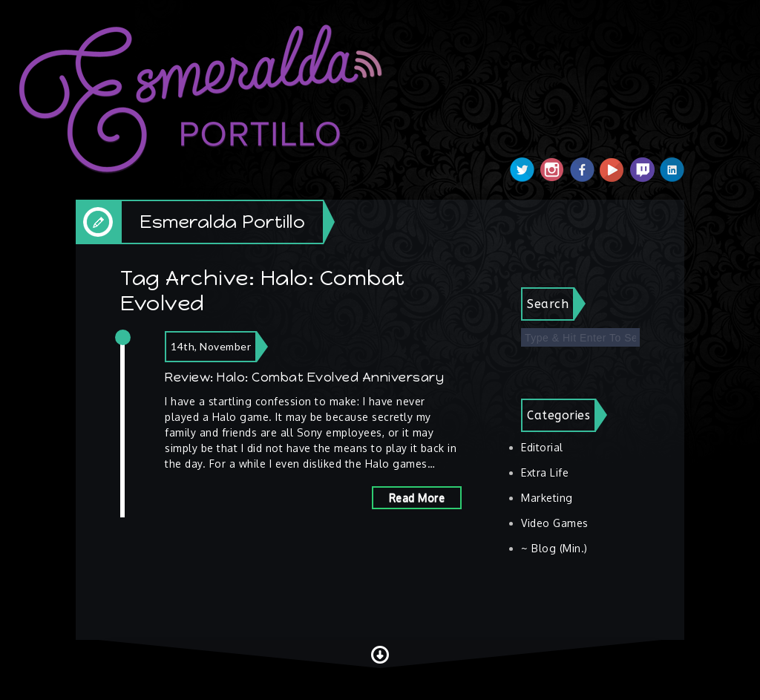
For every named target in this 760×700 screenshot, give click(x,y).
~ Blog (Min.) (554, 548)
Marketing (547, 498)
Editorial (542, 447)
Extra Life (545, 472)
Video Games (555, 523)
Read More (417, 498)
